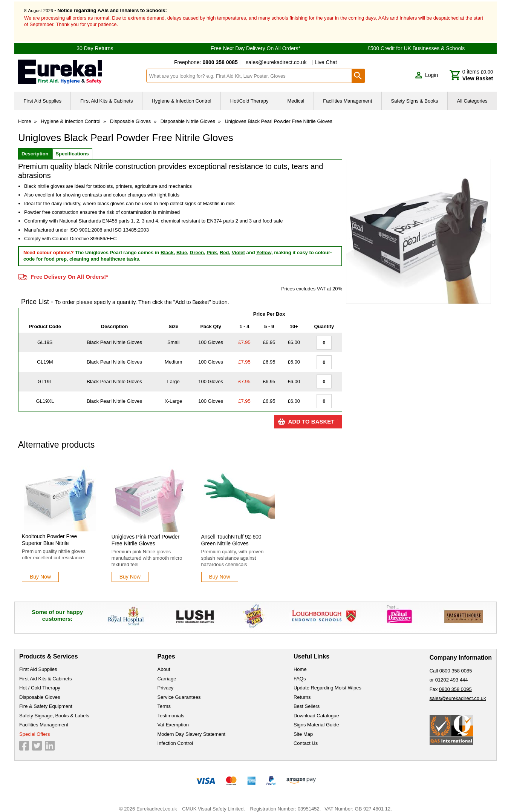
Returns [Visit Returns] (302, 690)
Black (167, 246)
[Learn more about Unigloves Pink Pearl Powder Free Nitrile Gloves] (130, 570)
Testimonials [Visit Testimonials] (171, 709)
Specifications (72, 147)
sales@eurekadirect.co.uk (276, 56)
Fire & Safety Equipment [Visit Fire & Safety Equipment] (46, 700)
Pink (212, 246)
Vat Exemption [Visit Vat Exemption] (173, 718)
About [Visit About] (164, 663)
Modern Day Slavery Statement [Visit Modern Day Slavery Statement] (192, 727)
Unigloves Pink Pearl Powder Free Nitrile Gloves (146, 534)
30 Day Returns (95, 42)
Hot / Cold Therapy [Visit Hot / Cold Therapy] (40, 681)
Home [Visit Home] (300, 663)
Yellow (264, 246)
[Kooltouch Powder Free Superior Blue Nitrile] (60, 514)
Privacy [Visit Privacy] (166, 681)
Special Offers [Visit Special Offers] (34, 727)
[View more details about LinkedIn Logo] (50, 739)
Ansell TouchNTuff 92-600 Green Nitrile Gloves (231, 534)
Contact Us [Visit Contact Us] (306, 737)
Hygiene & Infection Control (70, 115)
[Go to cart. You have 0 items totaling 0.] (471, 68)
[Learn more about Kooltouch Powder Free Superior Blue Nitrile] (40, 570)
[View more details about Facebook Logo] (24, 739)
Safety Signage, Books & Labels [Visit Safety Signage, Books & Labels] (54, 709)
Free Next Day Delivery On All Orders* (255, 42)
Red (224, 246)
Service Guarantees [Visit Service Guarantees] (179, 690)
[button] (426, 68)
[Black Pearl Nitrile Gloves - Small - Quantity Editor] (324, 336)
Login (431, 68)
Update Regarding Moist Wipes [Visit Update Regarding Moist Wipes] (327, 681)
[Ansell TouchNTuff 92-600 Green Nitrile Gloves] (239, 514)
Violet (238, 246)
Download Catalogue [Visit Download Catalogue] (316, 709)
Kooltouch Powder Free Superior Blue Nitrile (49, 533)
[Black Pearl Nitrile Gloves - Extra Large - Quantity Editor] (324, 395)
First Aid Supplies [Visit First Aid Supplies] (38, 663)
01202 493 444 (452, 673)
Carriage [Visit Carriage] (167, 672)
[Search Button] (358, 69)
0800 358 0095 (455, 682)
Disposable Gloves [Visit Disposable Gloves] (40, 690)
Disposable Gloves (130, 115)
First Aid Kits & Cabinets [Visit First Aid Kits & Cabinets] (45, 672)
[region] (60, 489)
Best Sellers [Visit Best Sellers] (307, 700)
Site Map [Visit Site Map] (303, 727)
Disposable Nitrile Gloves (188, 115)
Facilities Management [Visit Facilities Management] (44, 718)
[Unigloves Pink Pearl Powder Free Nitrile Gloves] (150, 514)
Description (35, 147)
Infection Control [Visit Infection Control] (175, 737)
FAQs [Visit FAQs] (300, 672)
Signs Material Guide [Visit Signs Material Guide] (316, 718)
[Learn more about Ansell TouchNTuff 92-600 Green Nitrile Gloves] (220, 570)
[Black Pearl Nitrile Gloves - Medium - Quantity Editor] (324, 355)
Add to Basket (311, 415)
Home (25, 115)
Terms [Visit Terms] (164, 700)
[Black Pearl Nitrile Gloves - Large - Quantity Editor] (324, 375)
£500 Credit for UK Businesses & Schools (416, 42)
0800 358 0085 (456, 664)
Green (197, 246)
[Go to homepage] (77, 65)
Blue (182, 246)
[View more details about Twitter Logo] (37, 739)
